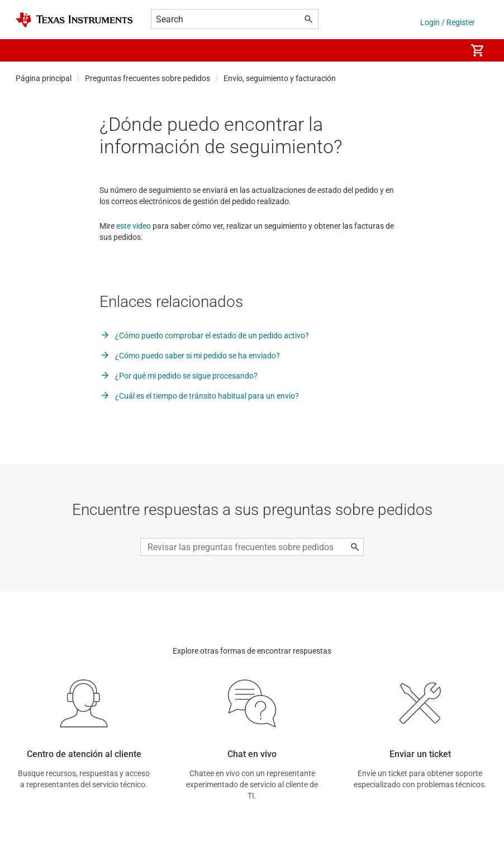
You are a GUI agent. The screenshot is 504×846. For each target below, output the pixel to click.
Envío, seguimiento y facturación (280, 78)
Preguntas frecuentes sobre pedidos (148, 78)
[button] (27, 50)
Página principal (44, 78)
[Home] (74, 20)
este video (134, 226)
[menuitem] (446, 50)
